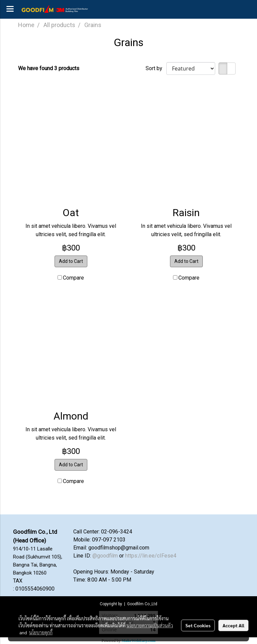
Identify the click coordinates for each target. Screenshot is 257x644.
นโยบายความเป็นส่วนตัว (150, 625)
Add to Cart (71, 261)
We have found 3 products (49, 68)
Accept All (233, 625)
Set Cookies (198, 625)
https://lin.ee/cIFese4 (151, 556)
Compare (73, 278)
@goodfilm (105, 556)
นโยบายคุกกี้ (41, 632)
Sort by (156, 68)
